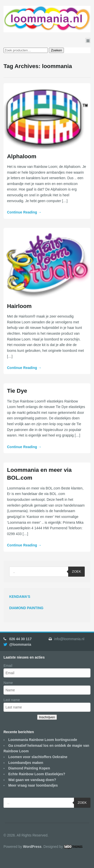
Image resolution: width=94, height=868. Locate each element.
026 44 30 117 (21, 639)
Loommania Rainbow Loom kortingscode (43, 740)
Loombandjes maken (26, 763)
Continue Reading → (24, 212)
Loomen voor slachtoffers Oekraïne (38, 757)
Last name (12, 700)
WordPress (32, 847)
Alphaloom (22, 156)
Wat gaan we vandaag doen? (32, 780)
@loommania (20, 644)
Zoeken (56, 50)
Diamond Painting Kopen (29, 768)
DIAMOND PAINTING (26, 608)
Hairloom (19, 306)
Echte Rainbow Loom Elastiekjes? (37, 774)
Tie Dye (17, 391)
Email (8, 666)
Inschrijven (47, 717)
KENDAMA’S (20, 597)
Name (8, 683)
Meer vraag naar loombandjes (33, 785)
